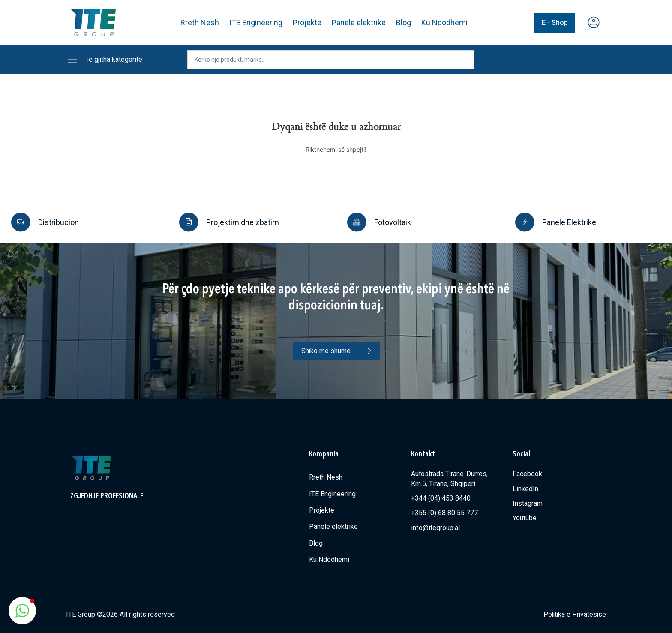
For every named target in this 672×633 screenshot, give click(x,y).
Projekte (307, 22)
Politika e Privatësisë (574, 614)
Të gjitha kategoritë (114, 59)
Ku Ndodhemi (444, 22)
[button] (22, 611)
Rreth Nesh (200, 22)
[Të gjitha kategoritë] (72, 60)
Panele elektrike (359, 22)
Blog (403, 22)
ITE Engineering (256, 22)
